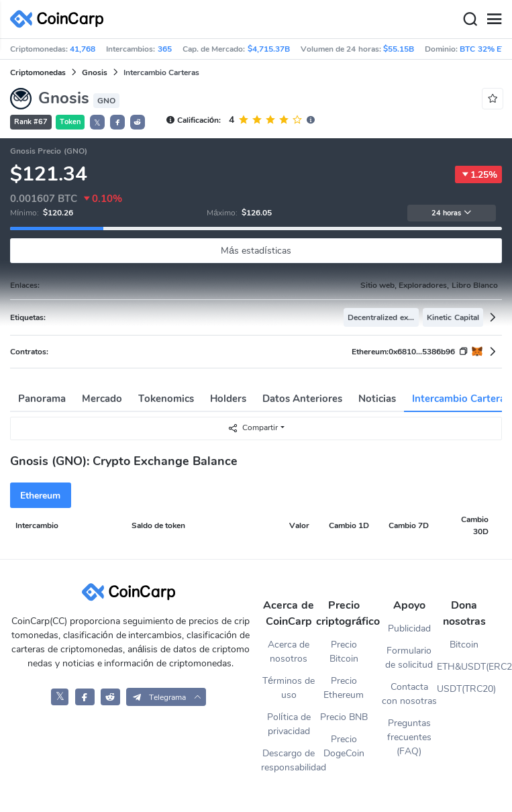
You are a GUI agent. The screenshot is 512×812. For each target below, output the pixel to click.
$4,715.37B (269, 49)
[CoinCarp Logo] (60, 19)
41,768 (83, 49)
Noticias (377, 399)
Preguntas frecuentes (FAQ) (409, 737)
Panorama (42, 399)
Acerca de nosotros (289, 652)
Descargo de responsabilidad (289, 760)
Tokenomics (166, 399)
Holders (228, 399)
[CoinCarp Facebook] (85, 697)
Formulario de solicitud (409, 658)
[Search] (470, 19)
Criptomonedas (38, 72)
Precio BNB (344, 717)
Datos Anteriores (302, 399)
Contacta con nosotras (409, 694)
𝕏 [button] (97, 123)
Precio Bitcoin (344, 652)
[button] (117, 122)
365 (165, 49)
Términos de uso (289, 688)
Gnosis (95, 72)
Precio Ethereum (344, 688)
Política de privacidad (289, 724)
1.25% (478, 174)
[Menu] (494, 19)
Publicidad (409, 628)
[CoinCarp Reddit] (110, 697)
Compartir (253, 428)
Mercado (102, 399)
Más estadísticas (256, 251)
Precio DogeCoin (344, 746)
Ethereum (40, 496)
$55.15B (399, 49)
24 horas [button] (452, 213)
